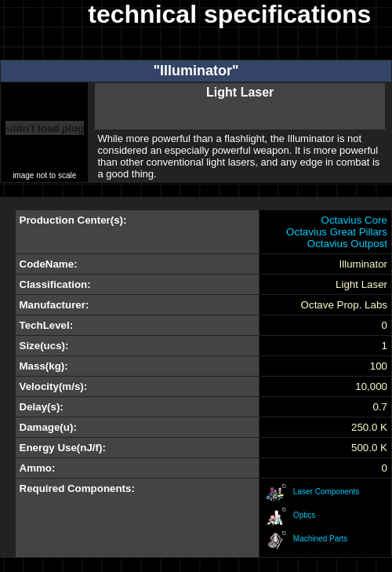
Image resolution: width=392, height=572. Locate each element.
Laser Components (327, 492)
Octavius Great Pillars (337, 232)
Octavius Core (354, 220)
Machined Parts (320, 539)
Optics (304, 515)
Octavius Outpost (347, 244)
